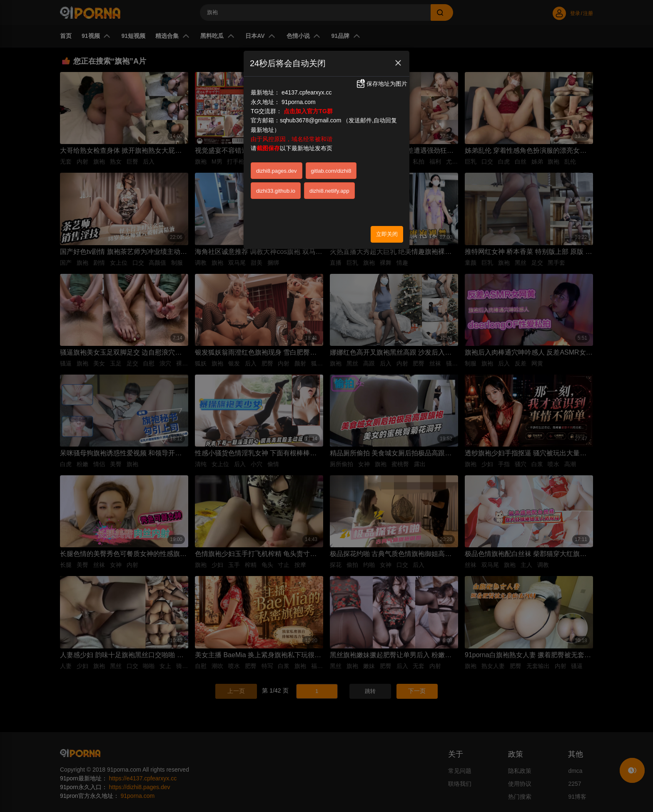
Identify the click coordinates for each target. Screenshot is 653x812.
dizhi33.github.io (276, 191)
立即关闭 (387, 234)
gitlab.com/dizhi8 (331, 171)
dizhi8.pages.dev (277, 171)
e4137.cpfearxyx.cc (307, 92)
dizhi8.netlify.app (329, 191)
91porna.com (299, 102)
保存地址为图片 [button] (381, 84)
